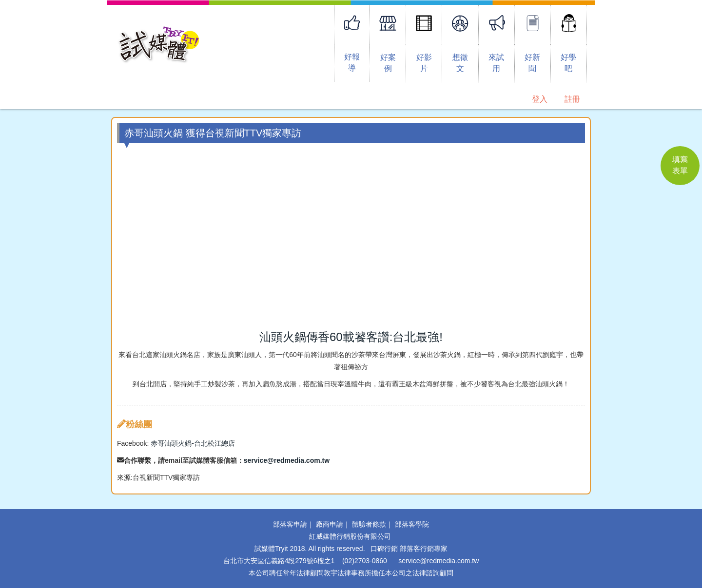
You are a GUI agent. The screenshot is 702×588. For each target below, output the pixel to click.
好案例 (388, 63)
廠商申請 (330, 524)
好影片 (424, 63)
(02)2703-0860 (365, 561)
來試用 (496, 63)
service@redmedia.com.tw (287, 460)
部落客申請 (290, 524)
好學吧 (568, 63)
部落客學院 (412, 524)
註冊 (572, 99)
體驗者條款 (369, 524)
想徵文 (460, 63)
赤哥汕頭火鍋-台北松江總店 (193, 443)
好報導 (352, 62)
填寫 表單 (680, 165)
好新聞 (532, 63)
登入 (540, 99)
